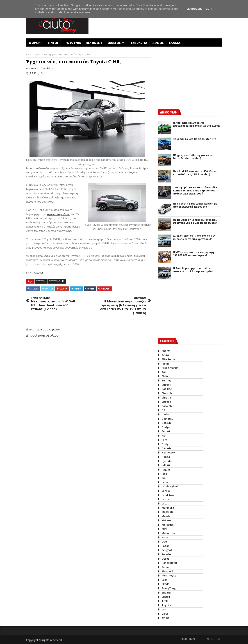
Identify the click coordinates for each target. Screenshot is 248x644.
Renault (167, 567)
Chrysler (167, 398)
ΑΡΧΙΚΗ (36, 43)
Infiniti (166, 465)
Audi (164, 372)
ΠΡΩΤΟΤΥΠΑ (72, 43)
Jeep (164, 474)
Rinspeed (167, 571)
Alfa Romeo (169, 359)
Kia (164, 478)
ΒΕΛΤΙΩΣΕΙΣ (94, 43)
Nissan (166, 537)
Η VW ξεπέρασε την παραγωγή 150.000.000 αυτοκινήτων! (193, 254)
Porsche (167, 554)
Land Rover (169, 495)
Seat (165, 580)
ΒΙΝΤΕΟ (53, 43)
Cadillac (167, 389)
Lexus (165, 499)
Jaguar (166, 470)
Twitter (49, 289)
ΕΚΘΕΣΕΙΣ (115, 43)
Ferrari (166, 431)
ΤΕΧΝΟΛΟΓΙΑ (138, 43)
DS (163, 410)
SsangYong (169, 588)
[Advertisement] (157, 24)
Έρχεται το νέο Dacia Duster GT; (194, 139)
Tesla (165, 601)
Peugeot (167, 550)
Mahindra (168, 508)
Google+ (63, 289)
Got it (210, 9)
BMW (165, 376)
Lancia (166, 491)
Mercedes (168, 525)
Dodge (166, 427)
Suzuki (166, 597)
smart (166, 618)
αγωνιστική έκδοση (59, 214)
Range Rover (169, 563)
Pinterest (106, 289)
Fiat (164, 436)
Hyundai (167, 461)
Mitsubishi (168, 533)
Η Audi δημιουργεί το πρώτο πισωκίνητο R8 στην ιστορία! (193, 270)
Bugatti (167, 385)
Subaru (166, 593)
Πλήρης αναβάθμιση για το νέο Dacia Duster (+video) (194, 157)
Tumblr (91, 289)
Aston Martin (170, 368)
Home (29, 55)
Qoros (165, 559)
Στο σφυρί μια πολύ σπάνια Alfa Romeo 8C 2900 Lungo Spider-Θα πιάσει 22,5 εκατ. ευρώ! (195, 191)
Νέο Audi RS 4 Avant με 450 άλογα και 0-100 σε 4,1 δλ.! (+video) (195, 173)
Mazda (166, 516)
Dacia (165, 414)
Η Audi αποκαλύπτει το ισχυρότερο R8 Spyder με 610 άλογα (196, 124)
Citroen (166, 402)
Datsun (166, 423)
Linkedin (77, 289)
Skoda (166, 584)
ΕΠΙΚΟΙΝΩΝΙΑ (211, 639)
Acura (165, 355)
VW (164, 609)
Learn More (195, 9)
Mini (164, 529)
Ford (164, 440)
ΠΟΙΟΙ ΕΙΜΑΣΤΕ (189, 639)
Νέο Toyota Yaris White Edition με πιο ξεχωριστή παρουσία (195, 205)
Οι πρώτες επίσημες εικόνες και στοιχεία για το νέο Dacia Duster (195, 221)
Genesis (166, 448)
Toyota (41, 281)
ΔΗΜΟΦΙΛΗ (169, 112)
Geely (165, 444)
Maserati (167, 512)
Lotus (165, 503)
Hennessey (168, 452)
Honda (166, 457)
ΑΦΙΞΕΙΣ (158, 43)
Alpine (166, 364)
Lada (165, 482)
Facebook (34, 289)
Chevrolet (168, 393)
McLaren (167, 520)
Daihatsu (167, 419)
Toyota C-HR (41, 55)
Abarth (166, 351)
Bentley (166, 380)
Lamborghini (170, 486)
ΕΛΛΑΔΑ (175, 43)
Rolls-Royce (169, 575)
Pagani (166, 546)
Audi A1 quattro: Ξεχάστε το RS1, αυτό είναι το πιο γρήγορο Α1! (195, 238)
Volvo (165, 614)
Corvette (167, 406)
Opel (165, 542)
